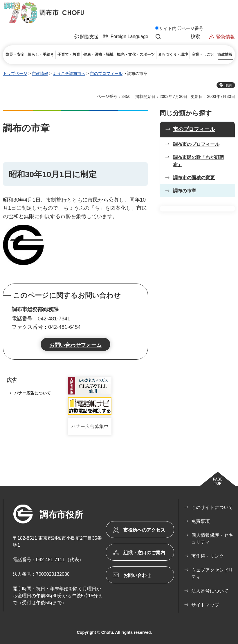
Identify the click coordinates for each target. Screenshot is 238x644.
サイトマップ (205, 605)
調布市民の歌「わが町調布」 (199, 161)
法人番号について (210, 591)
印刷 (228, 85)
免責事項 (201, 521)
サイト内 (168, 28)
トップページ (15, 73)
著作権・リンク (208, 556)
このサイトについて (212, 507)
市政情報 (40, 73)
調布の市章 (185, 191)
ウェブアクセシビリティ (212, 574)
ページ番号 (192, 28)
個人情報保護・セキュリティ (212, 539)
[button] (86, 37)
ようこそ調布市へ (69, 73)
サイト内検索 (158, 37)
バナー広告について (33, 393)
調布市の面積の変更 (194, 178)
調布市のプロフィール (196, 144)
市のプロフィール (106, 73)
